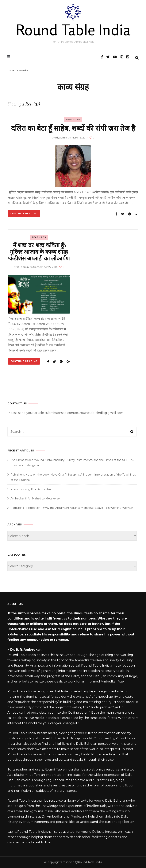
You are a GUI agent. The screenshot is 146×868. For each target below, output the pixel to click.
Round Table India (73, 30)
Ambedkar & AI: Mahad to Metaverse (35, 498)
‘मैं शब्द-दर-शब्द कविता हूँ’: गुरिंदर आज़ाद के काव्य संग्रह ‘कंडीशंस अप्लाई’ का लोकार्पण (39, 252)
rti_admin (61, 138)
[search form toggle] (137, 58)
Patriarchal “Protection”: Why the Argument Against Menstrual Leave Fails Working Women (72, 508)
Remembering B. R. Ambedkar (31, 489)
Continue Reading (24, 214)
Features (73, 120)
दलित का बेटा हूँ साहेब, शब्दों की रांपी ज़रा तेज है (73, 128)
